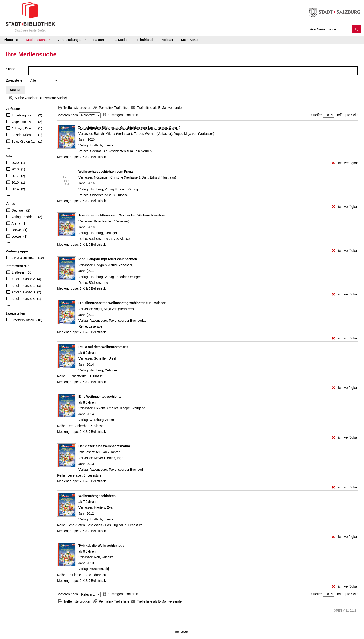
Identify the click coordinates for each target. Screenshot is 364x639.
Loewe (16, 230)
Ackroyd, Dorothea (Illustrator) (24, 128)
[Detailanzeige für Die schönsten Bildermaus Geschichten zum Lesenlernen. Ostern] (129, 128)
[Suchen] (357, 29)
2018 (15, 169)
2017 (15, 176)
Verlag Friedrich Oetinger (24, 217)
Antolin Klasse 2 (23, 279)
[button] (38, 40)
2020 (15, 163)
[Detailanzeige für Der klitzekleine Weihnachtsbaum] (104, 446)
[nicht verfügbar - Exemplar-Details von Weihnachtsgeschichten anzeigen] (345, 537)
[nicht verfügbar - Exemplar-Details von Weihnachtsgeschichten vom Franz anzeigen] (345, 207)
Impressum (182, 632)
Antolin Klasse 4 (23, 299)
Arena (16, 223)
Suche (11, 69)
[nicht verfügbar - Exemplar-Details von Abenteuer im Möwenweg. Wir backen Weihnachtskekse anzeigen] (345, 251)
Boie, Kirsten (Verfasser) (24, 142)
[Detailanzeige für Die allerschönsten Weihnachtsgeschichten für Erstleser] (122, 303)
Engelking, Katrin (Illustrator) (24, 115)
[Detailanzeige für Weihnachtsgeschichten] (97, 496)
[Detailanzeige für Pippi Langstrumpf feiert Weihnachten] (108, 259)
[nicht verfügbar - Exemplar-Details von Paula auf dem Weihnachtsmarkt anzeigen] (345, 388)
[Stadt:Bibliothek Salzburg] (30, 17)
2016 (15, 182)
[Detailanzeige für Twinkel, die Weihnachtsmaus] (101, 546)
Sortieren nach (67, 115)
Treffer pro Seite (347, 115)
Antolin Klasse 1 (23, 286)
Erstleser (18, 272)
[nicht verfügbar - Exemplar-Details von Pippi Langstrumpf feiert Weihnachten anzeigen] (345, 294)
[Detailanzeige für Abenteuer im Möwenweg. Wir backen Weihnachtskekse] (122, 215)
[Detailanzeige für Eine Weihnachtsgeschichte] (100, 397)
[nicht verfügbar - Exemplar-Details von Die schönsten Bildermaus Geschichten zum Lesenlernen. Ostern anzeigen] (345, 163)
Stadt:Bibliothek (23, 320)
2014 (15, 189)
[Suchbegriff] (329, 29)
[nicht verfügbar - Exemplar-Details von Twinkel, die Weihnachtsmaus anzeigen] (345, 587)
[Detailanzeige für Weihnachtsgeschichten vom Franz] (106, 172)
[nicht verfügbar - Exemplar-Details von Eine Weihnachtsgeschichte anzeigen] (345, 438)
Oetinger (18, 210)
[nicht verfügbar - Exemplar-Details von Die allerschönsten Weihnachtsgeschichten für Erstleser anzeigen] (345, 338)
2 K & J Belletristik (24, 258)
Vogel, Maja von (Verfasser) (24, 122)
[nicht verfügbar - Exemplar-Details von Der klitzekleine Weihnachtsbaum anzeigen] (345, 487)
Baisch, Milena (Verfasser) (24, 135)
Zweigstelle (14, 80)
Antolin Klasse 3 (23, 292)
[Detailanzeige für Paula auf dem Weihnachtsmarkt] (103, 347)
